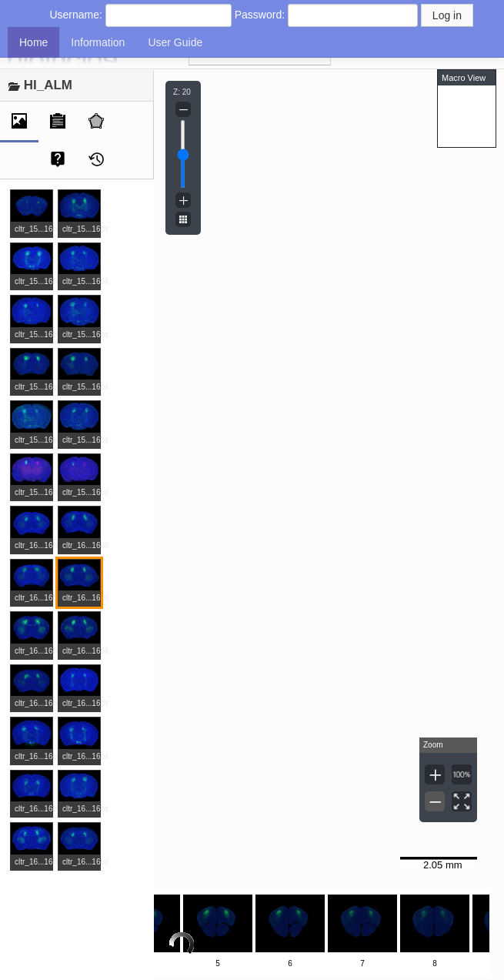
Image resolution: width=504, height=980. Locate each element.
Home (33, 42)
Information (98, 42)
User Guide (175, 42)
